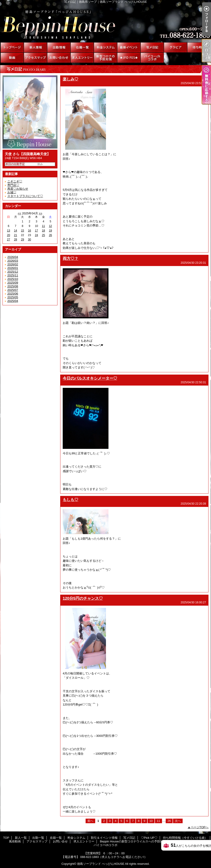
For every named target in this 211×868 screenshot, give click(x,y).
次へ (178, 821)
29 (23, 240)
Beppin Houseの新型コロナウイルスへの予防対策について (105, 58)
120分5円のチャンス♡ (83, 598)
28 (15, 240)
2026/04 (13, 257)
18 (43, 231)
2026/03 (13, 261)
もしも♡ (70, 500)
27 (9, 240)
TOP (12, 47)
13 (9, 231)
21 (15, 235)
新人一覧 (35, 47)
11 (43, 226)
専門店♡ (13, 185)
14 (15, 231)
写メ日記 (152, 47)
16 (29, 231)
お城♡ (12, 192)
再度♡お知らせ (18, 189)
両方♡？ (70, 258)
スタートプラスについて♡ (25, 196)
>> (40, 213)
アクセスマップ (35, 58)
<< (19, 213)
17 (37, 231)
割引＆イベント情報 (129, 47)
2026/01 (13, 268)
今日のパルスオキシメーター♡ (90, 378)
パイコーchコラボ (152, 58)
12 (50, 226)
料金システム (105, 47)
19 (50, 231)
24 (37, 235)
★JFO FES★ (129, 58)
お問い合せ (59, 58)
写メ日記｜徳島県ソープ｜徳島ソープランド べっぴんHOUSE (105, 23)
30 (29, 240)
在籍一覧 (82, 47)
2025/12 (13, 272)
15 (23, 231)
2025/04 (13, 301)
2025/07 (13, 290)
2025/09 (13, 283)
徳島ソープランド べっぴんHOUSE (101, 864)
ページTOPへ (200, 827)
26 (50, 235)
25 (43, 235)
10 (151, 821)
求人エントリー (82, 58)
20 (9, 235)
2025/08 (13, 286)
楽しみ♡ (70, 79)
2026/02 (13, 264)
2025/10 (13, 279)
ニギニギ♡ (15, 181)
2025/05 (13, 297)
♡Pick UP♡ (176, 47)
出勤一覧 (59, 47)
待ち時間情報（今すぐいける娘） (199, 47)
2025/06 (13, 294)
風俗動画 (12, 58)
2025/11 (13, 275)
